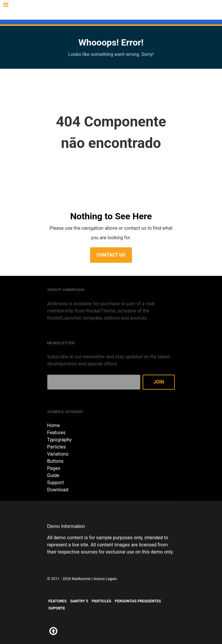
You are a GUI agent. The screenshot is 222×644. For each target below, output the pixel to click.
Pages (54, 468)
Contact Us (111, 255)
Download (58, 490)
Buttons (55, 461)
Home (54, 425)
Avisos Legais (105, 579)
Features (55, 9)
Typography (60, 440)
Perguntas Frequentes (149, 9)
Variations (58, 454)
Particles (107, 9)
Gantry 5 (81, 9)
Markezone (81, 579)
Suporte (112, 16)
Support (56, 483)
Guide (53, 475)
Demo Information (66, 526)
